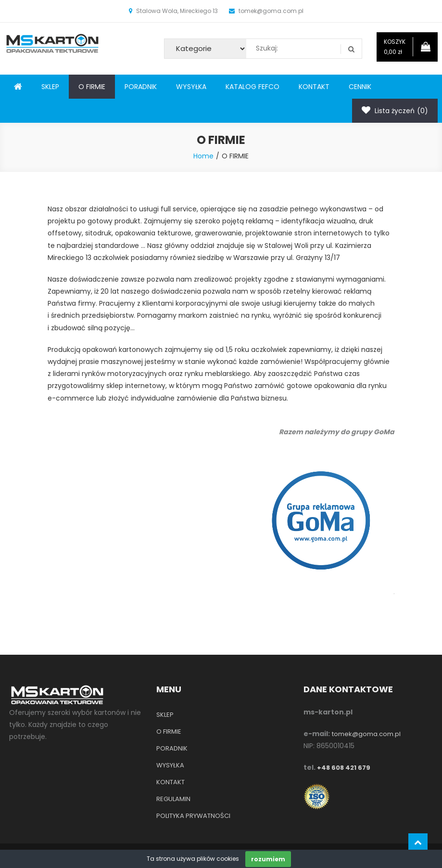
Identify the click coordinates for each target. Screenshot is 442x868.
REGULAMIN (173, 799)
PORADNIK (141, 87)
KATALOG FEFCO (253, 87)
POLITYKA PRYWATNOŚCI (193, 816)
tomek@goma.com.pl (366, 734)
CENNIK (360, 87)
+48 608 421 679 (344, 768)
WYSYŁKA (191, 87)
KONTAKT (314, 87)
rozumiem (268, 859)
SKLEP (50, 87)
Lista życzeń (395, 111)
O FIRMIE (92, 87)
